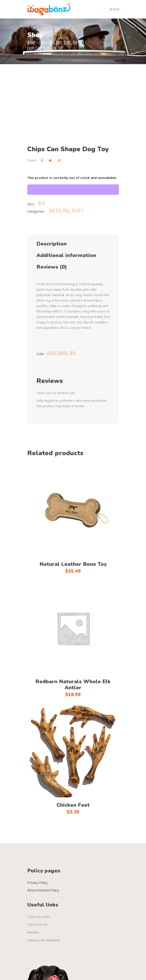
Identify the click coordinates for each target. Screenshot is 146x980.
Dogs (67, 43)
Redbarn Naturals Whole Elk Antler (73, 685)
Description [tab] (52, 244)
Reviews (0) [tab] (52, 267)
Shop (42, 43)
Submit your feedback (44, 940)
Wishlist (33, 932)
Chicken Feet (73, 805)
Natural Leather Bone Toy (73, 564)
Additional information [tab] (66, 255)
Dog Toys (56, 43)
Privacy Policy (38, 882)
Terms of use (37, 924)
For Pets (78, 43)
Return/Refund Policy (43, 890)
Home (31, 43)
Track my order (39, 916)
